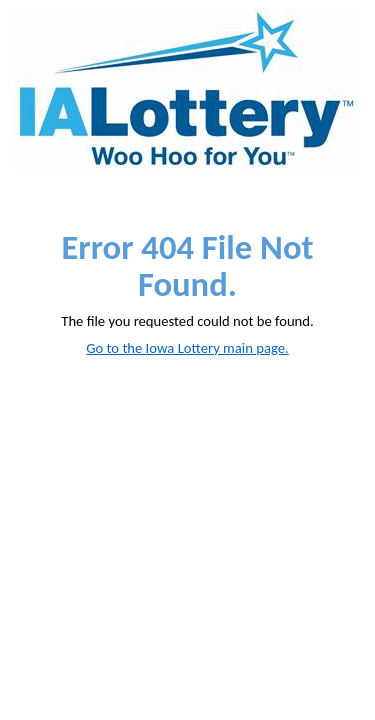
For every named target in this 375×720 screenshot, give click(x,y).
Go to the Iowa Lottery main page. (187, 348)
